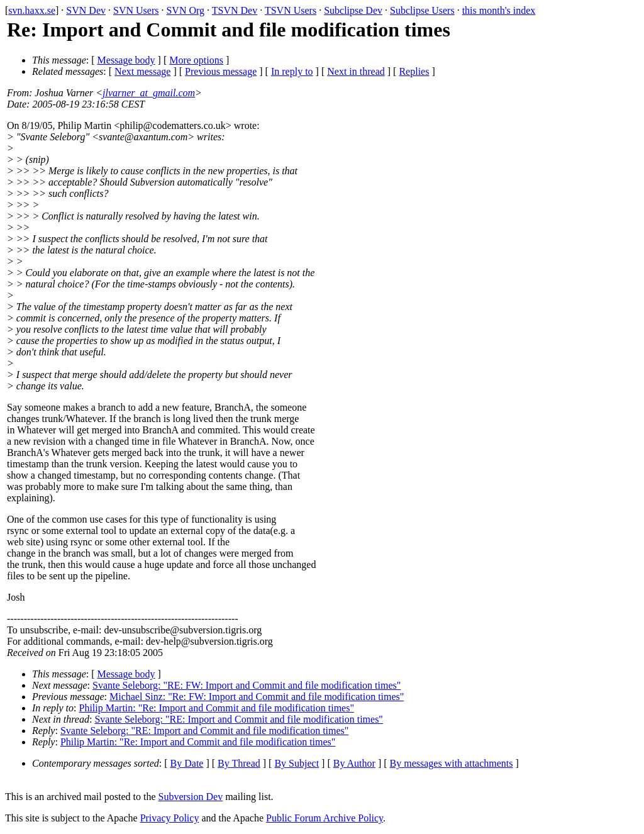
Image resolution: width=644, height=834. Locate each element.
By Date (187, 763)
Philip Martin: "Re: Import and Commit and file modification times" (217, 708)
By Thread (239, 763)
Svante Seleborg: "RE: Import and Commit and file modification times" (238, 719)
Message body (126, 60)
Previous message (221, 71)
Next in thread (356, 71)
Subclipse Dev (353, 10)
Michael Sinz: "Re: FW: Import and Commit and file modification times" (257, 697)
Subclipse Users (422, 10)
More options (196, 60)
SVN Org (185, 10)
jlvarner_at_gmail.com (149, 93)
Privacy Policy (170, 818)
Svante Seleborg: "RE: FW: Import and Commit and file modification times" (247, 685)
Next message (142, 71)
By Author (354, 763)
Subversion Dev (191, 797)
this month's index (499, 10)
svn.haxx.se (32, 10)
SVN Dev (86, 10)
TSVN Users (291, 10)
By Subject (297, 763)
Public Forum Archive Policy (325, 818)
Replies (414, 71)
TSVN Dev (235, 10)
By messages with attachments (452, 763)
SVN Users (136, 10)
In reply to (292, 71)
